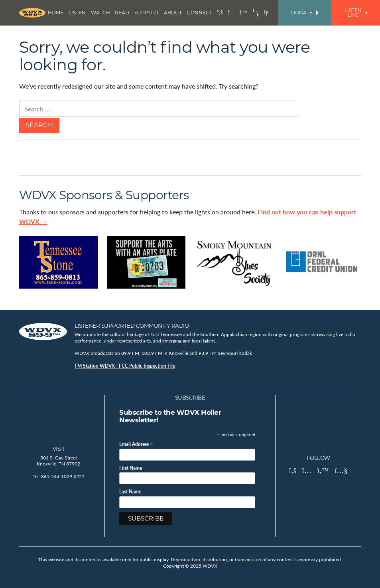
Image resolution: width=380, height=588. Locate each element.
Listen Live (356, 13)
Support (147, 13)
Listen (77, 13)
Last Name (130, 492)
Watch (100, 13)
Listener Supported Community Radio (132, 326)
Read (122, 13)
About (173, 13)
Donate (305, 13)
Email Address (136, 444)
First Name (131, 468)
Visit (59, 449)
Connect (200, 13)
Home (56, 13)
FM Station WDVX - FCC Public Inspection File (125, 366)
